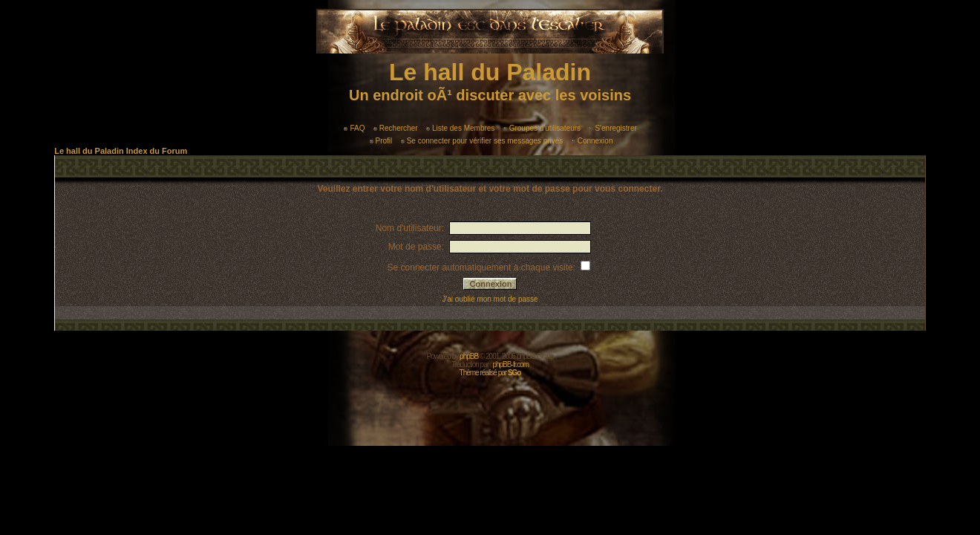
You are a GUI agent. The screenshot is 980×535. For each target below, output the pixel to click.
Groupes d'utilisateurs (542, 128)
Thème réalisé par (490, 373)
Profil (381, 141)
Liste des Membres (460, 128)
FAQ (354, 128)
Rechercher (396, 128)
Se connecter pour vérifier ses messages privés (482, 141)
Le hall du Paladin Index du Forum (121, 151)
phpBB (469, 356)
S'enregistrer (612, 128)
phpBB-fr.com (510, 364)
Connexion (592, 141)
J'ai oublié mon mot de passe (490, 299)
